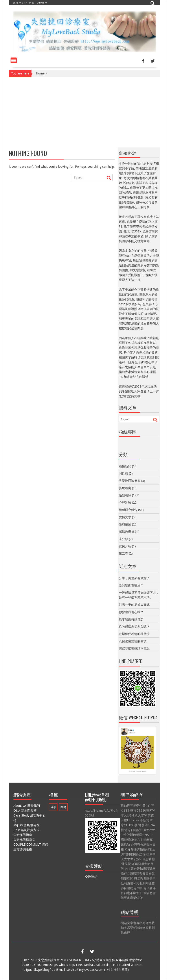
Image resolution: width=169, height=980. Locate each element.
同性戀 (123, 473)
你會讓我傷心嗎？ (131, 612)
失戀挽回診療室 (130, 481)
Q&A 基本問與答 (25, 810)
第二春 (123, 553)
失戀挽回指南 (23, 835)
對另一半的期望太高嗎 (134, 605)
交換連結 (91, 877)
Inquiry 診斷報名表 (26, 825)
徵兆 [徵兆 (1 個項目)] (63, 807)
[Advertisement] (84, 112)
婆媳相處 (125, 488)
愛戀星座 (125, 524)
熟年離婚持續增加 (131, 619)
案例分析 (125, 546)
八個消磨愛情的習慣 (133, 641)
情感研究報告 (128, 510)
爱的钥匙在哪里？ (131, 585)
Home (40, 73)
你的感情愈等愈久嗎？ (134, 626)
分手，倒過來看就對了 (134, 578)
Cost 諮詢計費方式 (26, 830)
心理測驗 (125, 502)
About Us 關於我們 (27, 806)
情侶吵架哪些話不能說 (134, 648)
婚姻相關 (125, 495)
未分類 (123, 539)
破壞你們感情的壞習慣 (134, 634)
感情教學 (125, 532)
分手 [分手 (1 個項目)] (53, 807)
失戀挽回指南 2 (24, 840)
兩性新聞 (125, 466)
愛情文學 (125, 517)
